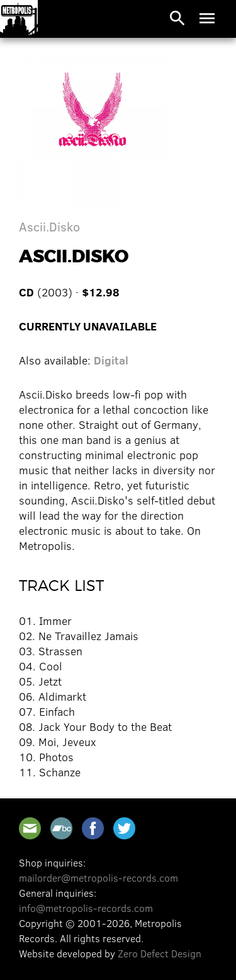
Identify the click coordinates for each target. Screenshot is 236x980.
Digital (111, 360)
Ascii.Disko (49, 226)
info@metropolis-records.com (86, 908)
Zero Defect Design (160, 953)
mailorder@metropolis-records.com (98, 878)
